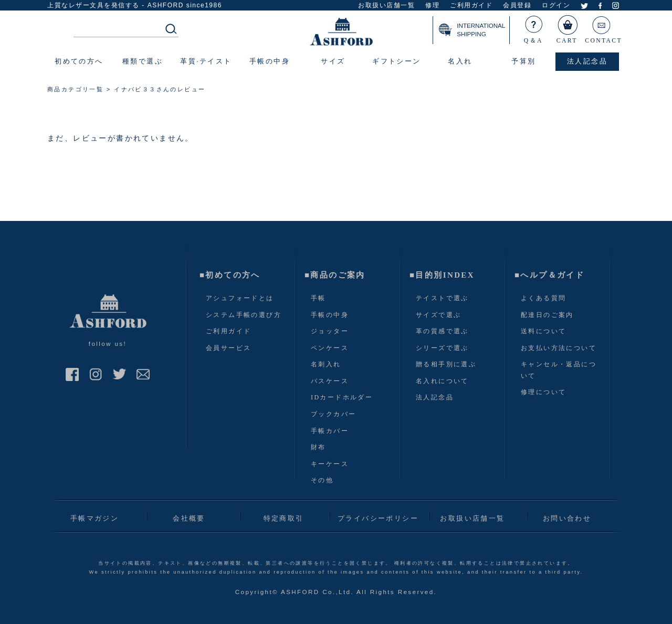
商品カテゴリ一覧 (75, 89)
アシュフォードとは (240, 298)
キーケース (330, 464)
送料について (543, 331)
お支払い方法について (559, 348)
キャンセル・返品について (559, 370)
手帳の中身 (330, 315)
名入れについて (442, 381)
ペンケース (330, 348)
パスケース (330, 381)
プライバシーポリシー (378, 518)
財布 (318, 447)
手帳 (318, 298)
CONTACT (603, 27)
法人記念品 (435, 397)
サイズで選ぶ (438, 315)
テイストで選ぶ (442, 298)
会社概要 (189, 518)
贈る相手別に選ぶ (446, 364)
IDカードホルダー (342, 397)
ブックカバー (333, 414)
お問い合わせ (567, 518)
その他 (322, 480)
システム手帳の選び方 (244, 315)
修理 (432, 6)
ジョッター (330, 331)
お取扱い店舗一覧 (386, 6)
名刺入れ (326, 364)
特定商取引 (284, 518)
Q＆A (534, 27)
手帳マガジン (94, 518)
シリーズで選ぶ (442, 348)
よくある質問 (543, 298)
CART (568, 27)
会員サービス (228, 348)
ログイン (556, 6)
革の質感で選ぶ (442, 331)
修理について (543, 392)
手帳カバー (330, 431)
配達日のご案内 (547, 315)
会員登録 (517, 6)
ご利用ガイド (471, 6)
